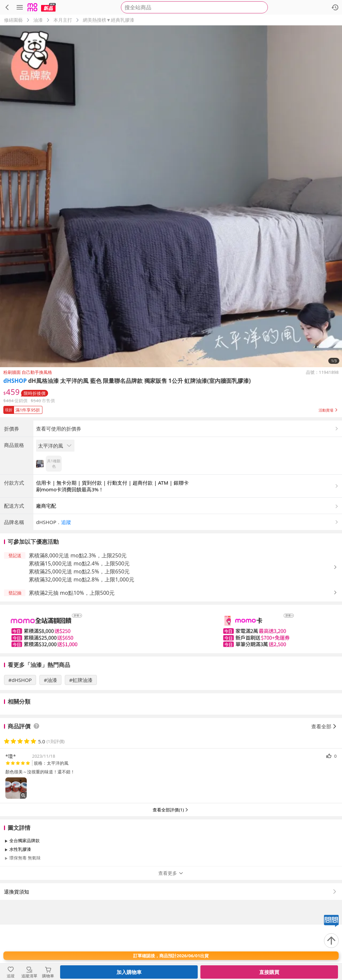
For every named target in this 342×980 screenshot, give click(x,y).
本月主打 (63, 20)
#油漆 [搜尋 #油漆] (50, 735)
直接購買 (269, 972)
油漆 (38, 20)
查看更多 (171, 928)
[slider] (171, 684)
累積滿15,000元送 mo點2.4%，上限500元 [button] (79, 619)
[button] (171, 409)
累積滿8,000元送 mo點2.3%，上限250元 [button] (78, 611)
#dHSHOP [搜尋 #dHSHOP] (20, 735)
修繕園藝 (13, 20)
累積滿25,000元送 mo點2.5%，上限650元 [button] (79, 627)
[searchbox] (194, 7)
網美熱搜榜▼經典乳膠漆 (109, 20)
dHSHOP (15, 381)
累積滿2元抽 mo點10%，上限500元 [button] (72, 648)
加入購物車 (129, 972)
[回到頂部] (331, 941)
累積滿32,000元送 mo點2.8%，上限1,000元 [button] (81, 635)
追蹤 (66, 577)
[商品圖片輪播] (171, 196)
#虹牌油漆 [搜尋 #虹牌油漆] (81, 735)
